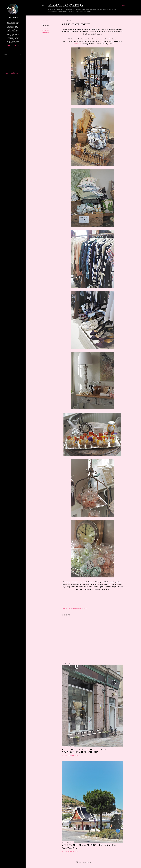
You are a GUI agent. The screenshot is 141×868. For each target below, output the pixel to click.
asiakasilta (45, 28)
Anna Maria (13, 17)
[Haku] (123, 5)
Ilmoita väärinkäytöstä (11, 73)
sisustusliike (45, 33)
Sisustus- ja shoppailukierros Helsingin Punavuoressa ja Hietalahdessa (85, 751)
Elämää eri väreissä (66, 5)
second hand (46, 30)
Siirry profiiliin (13, 45)
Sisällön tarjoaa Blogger (83, 862)
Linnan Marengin (76, 44)
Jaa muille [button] (45, 21)
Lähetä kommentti (73, 755)
